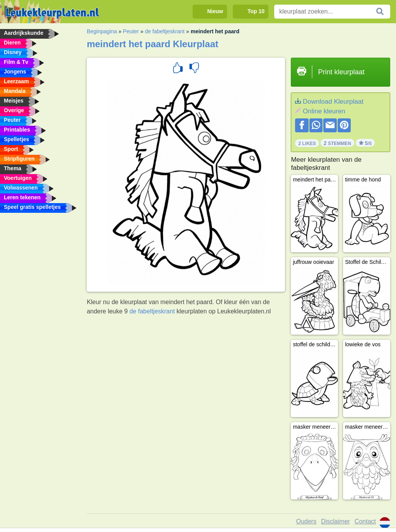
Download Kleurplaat (333, 102)
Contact (365, 521)
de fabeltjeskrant (165, 31)
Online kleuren (324, 111)
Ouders (306, 521)
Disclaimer (335, 521)
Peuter (131, 31)
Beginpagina (102, 31)
